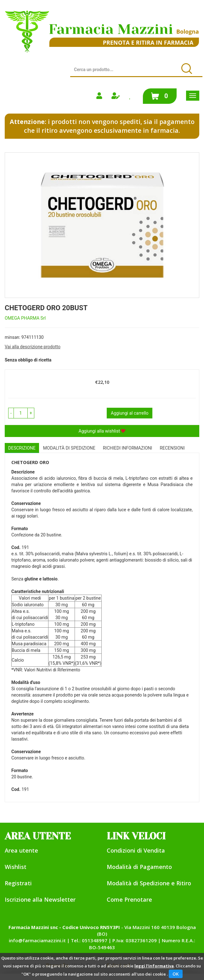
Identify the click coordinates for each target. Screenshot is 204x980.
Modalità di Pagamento (139, 867)
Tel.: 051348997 (89, 940)
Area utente (21, 850)
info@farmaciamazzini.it (37, 940)
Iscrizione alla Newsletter (40, 899)
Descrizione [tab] (22, 448)
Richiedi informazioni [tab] (128, 448)
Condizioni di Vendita (136, 850)
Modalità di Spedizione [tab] (69, 448)
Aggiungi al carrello (130, 413)
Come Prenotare (129, 899)
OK (176, 974)
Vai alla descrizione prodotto (33, 347)
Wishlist (16, 867)
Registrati (18, 883)
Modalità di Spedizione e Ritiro (149, 883)
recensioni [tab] (172, 448)
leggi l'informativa (154, 966)
